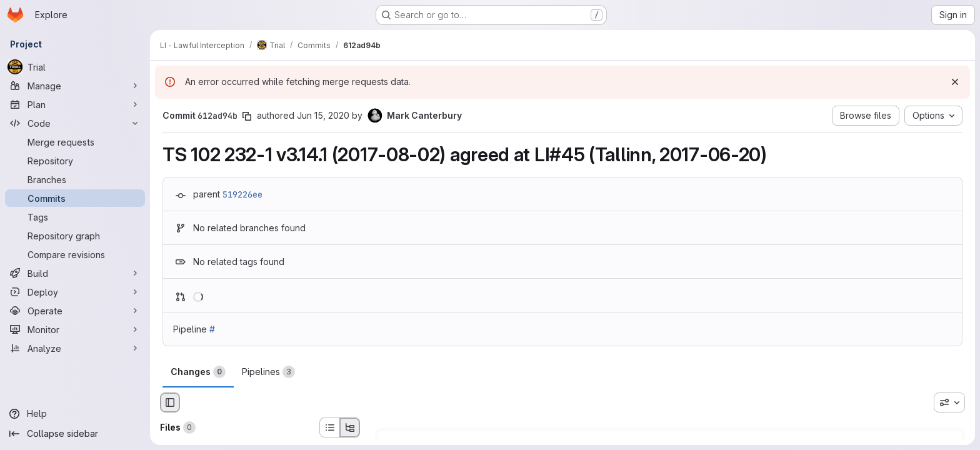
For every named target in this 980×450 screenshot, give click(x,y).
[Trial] (75, 67)
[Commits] (75, 198)
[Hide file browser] (170, 402)
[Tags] (75, 217)
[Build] (75, 273)
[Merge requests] (75, 142)
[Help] (75, 414)
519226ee (242, 194)
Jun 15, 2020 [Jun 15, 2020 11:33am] (323, 115)
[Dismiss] (955, 82)
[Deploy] (75, 292)
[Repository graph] (75, 236)
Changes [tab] (198, 372)
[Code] (75, 123)
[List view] (329, 427)
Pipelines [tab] (268, 372)
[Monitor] (75, 329)
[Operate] (75, 311)
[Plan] (75, 104)
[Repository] (75, 161)
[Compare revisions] (75, 254)
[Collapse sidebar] (75, 434)
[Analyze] (75, 348)
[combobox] (949, 402)
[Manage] (75, 86)
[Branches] (75, 179)
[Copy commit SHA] (247, 116)
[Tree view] (350, 427)
